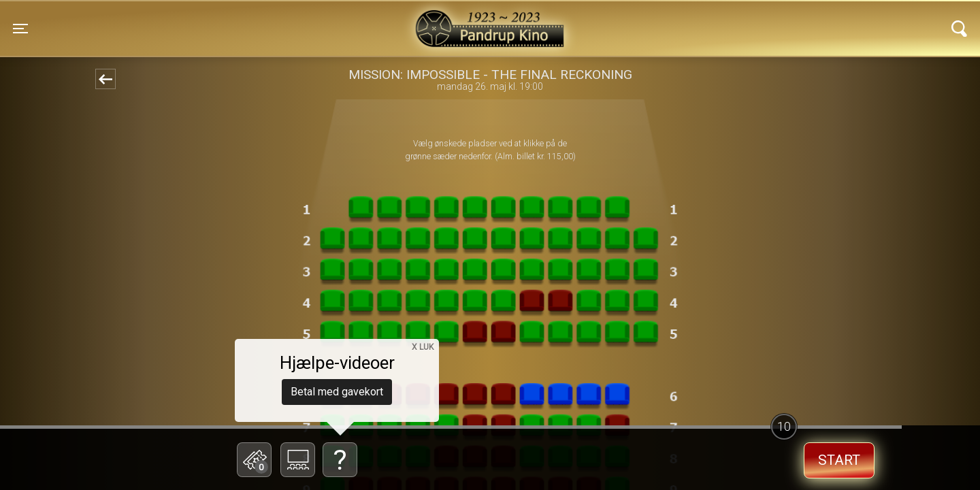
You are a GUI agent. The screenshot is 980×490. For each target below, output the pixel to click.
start (839, 460)
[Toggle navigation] (20, 29)
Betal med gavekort (337, 392)
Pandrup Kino (239, 20)
